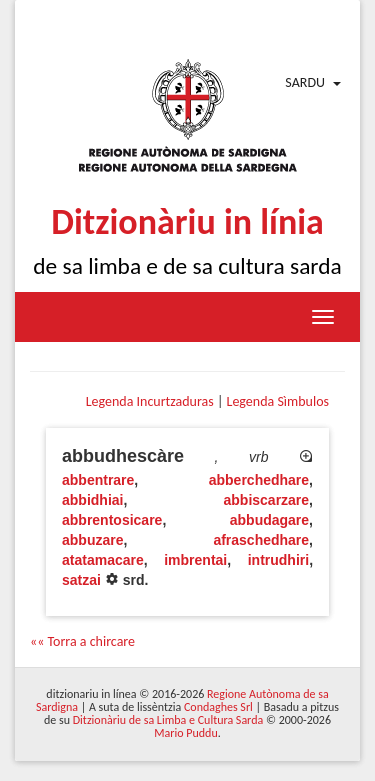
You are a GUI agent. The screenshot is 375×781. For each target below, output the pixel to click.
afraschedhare (261, 540)
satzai (81, 580)
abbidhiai (92, 500)
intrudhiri (278, 560)
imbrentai (195, 560)
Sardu (305, 82)
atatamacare (103, 560)
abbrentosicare (112, 520)
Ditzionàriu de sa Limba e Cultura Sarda (168, 720)
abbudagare (269, 520)
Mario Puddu (185, 733)
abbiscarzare (267, 500)
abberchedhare (259, 480)
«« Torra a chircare (82, 641)
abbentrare (98, 480)
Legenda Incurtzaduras (150, 401)
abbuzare (92, 540)
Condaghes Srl (218, 707)
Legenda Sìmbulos (278, 401)
